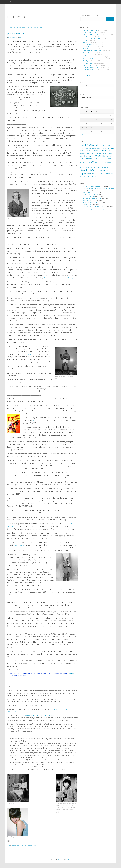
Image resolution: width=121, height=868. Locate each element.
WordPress (69, 865)
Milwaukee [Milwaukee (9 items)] (98, 162)
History (38, 28)
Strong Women (46, 28)
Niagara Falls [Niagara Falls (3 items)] (103, 165)
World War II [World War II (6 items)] (94, 177)
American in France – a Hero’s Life (93, 57)
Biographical (11, 28)
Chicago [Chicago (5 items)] (111, 148)
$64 (9, 850)
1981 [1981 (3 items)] (100, 145)
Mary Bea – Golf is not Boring (92, 59)
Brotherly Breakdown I (90, 69)
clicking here (71, 679)
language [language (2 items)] (106, 159)
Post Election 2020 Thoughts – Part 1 (94, 207)
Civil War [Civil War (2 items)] (82, 151)
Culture (17, 28)
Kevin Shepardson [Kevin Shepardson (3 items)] (98, 159)
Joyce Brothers (30, 850)
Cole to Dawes (88, 45)
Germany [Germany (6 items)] (88, 156)
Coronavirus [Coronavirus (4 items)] (89, 151)
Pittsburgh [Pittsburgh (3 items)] (107, 167)
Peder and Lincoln (89, 47)
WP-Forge (60, 865)
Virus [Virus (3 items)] (102, 174)
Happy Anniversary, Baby (90, 202)
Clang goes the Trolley (90, 192)
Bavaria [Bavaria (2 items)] (101, 148)
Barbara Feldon (22, 850)
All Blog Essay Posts (89, 196)
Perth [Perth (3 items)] (102, 167)
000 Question (14, 850)
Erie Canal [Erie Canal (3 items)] (111, 153)
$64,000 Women (20, 33)
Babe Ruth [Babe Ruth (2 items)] (96, 148)
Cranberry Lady (88, 63)
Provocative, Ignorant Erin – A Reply (94, 209)
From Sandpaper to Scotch (91, 34)
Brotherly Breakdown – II (90, 67)
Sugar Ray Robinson (30, 357)
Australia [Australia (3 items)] (91, 148)
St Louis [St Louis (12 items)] (97, 170)
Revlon (35, 850)
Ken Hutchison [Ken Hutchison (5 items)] (86, 159)
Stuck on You (87, 49)
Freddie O (86, 42)
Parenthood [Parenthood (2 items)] (90, 167)
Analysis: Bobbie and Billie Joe (92, 198)
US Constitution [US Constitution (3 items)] (96, 174)
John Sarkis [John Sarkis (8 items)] (98, 156)
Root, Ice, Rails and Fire (90, 30)
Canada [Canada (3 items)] (105, 148)
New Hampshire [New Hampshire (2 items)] (96, 165)
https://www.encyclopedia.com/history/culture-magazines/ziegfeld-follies (43, 721)
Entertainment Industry (28, 28)
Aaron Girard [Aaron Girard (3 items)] (106, 145)
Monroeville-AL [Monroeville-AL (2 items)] (89, 165)
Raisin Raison (87, 205)
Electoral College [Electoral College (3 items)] (102, 153)
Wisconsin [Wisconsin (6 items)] (109, 174)
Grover (85, 40)
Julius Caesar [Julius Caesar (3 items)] (108, 156)
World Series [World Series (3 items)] (84, 177)
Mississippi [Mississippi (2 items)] (83, 165)
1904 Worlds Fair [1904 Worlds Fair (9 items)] (89, 145)
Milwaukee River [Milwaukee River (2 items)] (107, 162)
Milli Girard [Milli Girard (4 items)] (88, 162)
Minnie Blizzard (88, 53)
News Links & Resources (90, 194)
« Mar (82, 135)
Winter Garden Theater (41, 423)
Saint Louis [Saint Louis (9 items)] (86, 170)
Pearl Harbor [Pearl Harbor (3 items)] (97, 167)
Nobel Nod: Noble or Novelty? (92, 38)
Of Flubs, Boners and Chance (92, 186)
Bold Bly (86, 36)
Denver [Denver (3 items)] (95, 151)
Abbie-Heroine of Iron (90, 32)
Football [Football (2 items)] (82, 156)
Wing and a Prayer (89, 55)
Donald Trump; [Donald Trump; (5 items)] (104, 150)
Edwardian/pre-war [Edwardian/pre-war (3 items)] (91, 153)
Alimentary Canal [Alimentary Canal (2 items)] (84, 148)
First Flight (86, 61)
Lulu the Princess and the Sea (92, 51)
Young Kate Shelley (89, 200)
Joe (22, 37)
